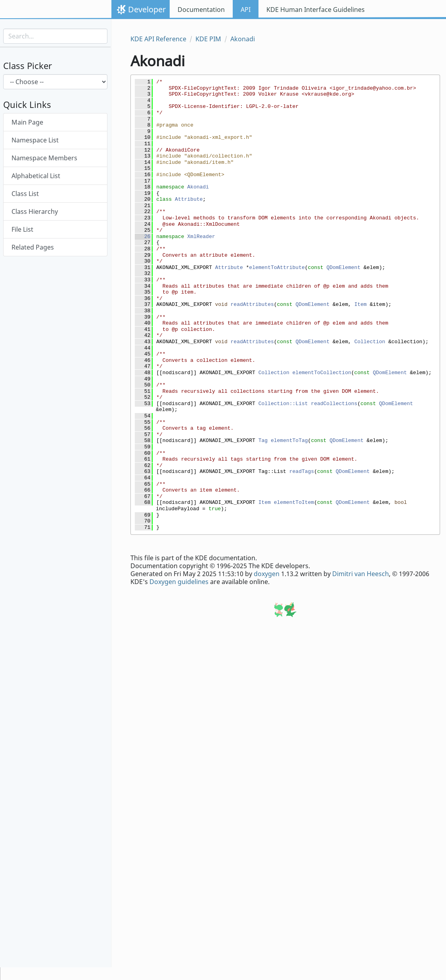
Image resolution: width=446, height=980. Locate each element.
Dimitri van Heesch (361, 574)
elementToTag (289, 441)
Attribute (189, 199)
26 (143, 237)
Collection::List (283, 404)
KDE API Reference (158, 39)
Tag (263, 441)
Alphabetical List (36, 176)
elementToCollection (322, 373)
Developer (147, 9)
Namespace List (35, 140)
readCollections (334, 404)
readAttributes (252, 305)
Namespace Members (44, 158)
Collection (370, 342)
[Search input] (55, 36)
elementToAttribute (277, 268)
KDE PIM (208, 39)
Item (361, 305)
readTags (302, 472)
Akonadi (243, 39)
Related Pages (33, 247)
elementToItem (294, 502)
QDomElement (343, 268)
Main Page (27, 122)
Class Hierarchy (35, 211)
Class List (25, 194)
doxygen (267, 574)
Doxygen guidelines (179, 582)
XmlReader (201, 237)
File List (22, 229)
